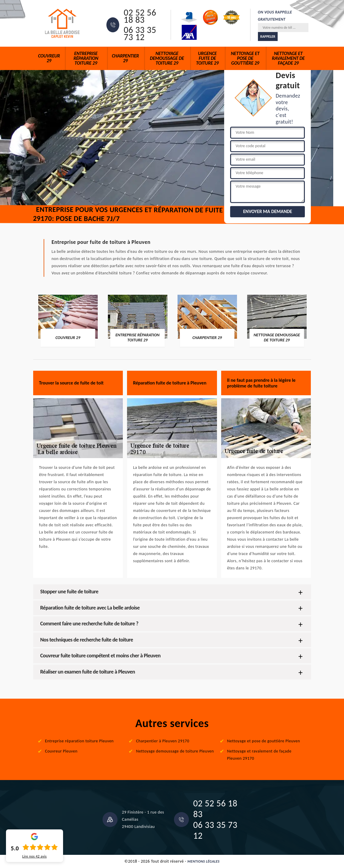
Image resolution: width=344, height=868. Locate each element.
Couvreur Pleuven (61, 751)
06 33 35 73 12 (140, 34)
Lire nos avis (34, 856)
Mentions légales (204, 861)
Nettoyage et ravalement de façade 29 (288, 58)
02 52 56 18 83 (140, 16)
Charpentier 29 (125, 58)
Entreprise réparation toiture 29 (86, 58)
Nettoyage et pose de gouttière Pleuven (264, 741)
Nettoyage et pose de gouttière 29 (245, 58)
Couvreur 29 (49, 58)
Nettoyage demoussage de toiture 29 (167, 58)
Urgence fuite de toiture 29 (207, 58)
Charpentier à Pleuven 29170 (163, 741)
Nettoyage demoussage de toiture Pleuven (175, 751)
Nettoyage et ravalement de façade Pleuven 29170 (259, 755)
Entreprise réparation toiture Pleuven (79, 741)
